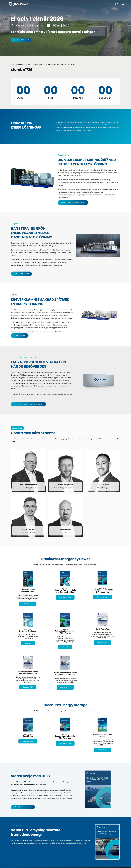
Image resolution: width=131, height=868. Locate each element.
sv (117, 4)
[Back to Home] (18, 4)
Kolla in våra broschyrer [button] (21, 40)
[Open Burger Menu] (123, 4)
